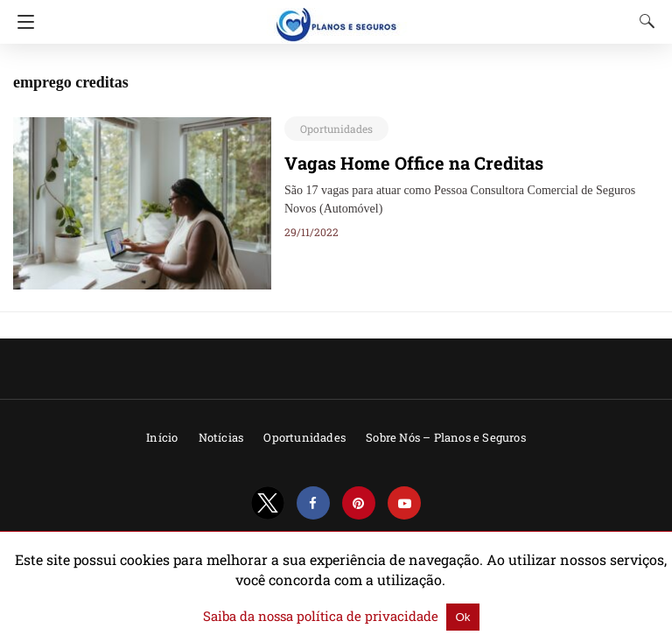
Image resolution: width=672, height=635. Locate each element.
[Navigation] (21, 22)
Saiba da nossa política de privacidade (323, 617)
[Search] (643, 21)
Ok (445, 617)
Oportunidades (331, 129)
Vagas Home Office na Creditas (402, 163)
